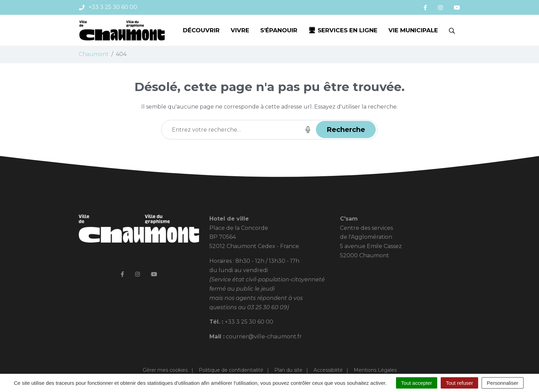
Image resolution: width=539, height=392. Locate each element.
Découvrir (201, 30)
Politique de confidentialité (231, 370)
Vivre (240, 30)
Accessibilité (328, 370)
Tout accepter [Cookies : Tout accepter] (417, 383)
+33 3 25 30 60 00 (249, 322)
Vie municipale (413, 30)
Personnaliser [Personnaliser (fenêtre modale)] (503, 383)
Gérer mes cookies (165, 370)
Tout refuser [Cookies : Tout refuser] (459, 383)
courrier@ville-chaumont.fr (264, 337)
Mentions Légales (375, 370)
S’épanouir (279, 30)
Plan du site (288, 370)
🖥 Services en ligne (343, 30)
